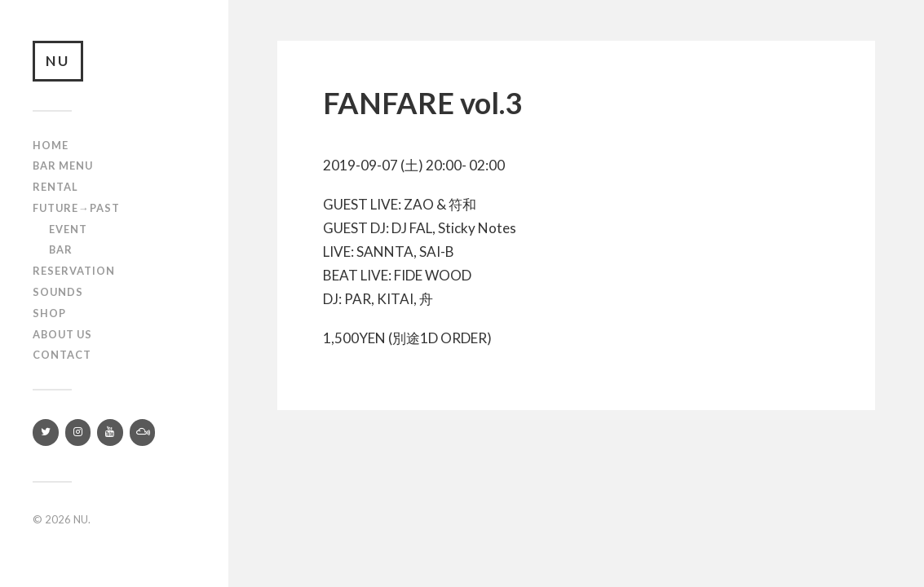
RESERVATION (74, 271)
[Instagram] (78, 433)
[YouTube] (110, 433)
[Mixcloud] (143, 433)
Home (51, 145)
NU (58, 61)
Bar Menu (63, 166)
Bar (61, 249)
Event (68, 229)
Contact (62, 355)
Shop (49, 313)
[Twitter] (46, 433)
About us (62, 334)
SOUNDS (58, 292)
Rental (55, 187)
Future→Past (76, 208)
